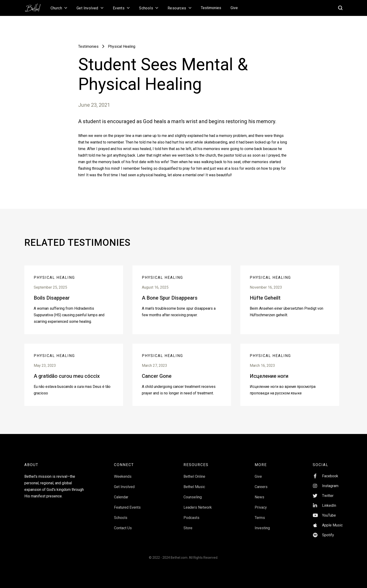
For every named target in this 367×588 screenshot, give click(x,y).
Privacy (261, 507)
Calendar (121, 497)
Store (188, 528)
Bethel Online (194, 476)
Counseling (193, 497)
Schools (121, 518)
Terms (260, 518)
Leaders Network (198, 507)
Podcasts (191, 518)
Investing (262, 528)
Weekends (123, 476)
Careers (261, 487)
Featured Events (127, 507)
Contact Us (123, 528)
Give (234, 8)
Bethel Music (194, 487)
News (259, 497)
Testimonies (211, 8)
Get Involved (124, 487)
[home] (35, 6)
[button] (59, 8)
